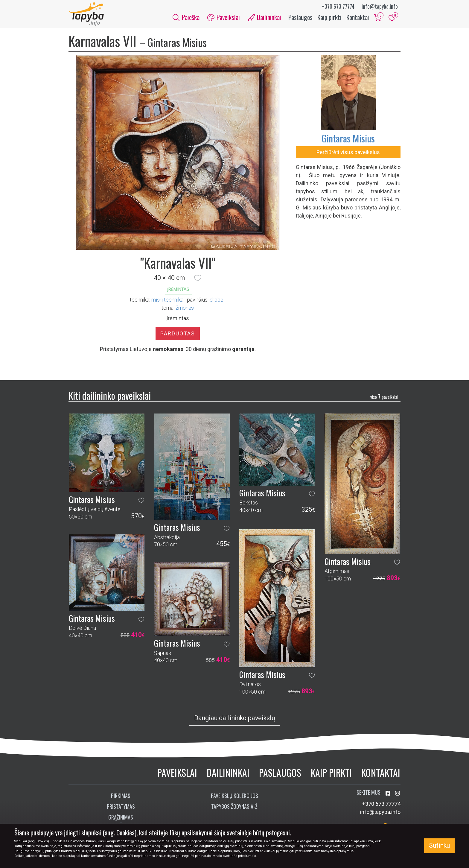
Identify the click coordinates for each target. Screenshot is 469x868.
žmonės (185, 308)
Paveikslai (177, 773)
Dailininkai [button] (264, 17)
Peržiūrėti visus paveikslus (348, 153)
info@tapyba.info (380, 6)
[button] (198, 279)
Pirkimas (121, 796)
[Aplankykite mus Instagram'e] (398, 794)
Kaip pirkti (329, 17)
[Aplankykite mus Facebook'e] (389, 794)
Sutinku (439, 845)
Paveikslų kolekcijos (234, 796)
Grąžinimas (121, 818)
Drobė (216, 300)
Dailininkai (228, 773)
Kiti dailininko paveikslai (110, 396)
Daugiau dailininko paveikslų (235, 719)
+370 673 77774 (338, 6)
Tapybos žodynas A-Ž (234, 807)
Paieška (186, 17)
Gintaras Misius (348, 139)
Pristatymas (121, 807)
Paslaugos (300, 17)
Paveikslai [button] (224, 17)
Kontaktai (358, 17)
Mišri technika (167, 300)
